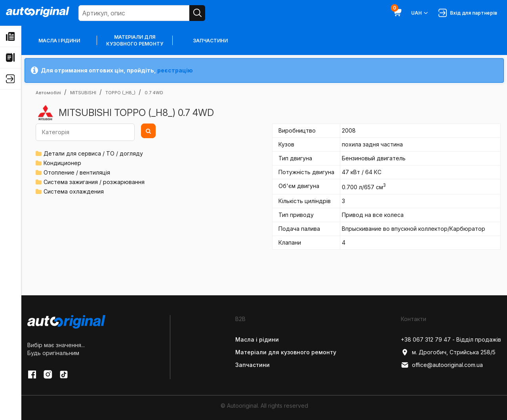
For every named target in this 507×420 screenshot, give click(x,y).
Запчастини (210, 41)
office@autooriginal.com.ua (442, 365)
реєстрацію (175, 70)
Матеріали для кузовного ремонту (135, 40)
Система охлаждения (74, 191)
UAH (420, 13)
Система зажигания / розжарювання (94, 182)
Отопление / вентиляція (77, 172)
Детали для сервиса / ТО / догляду (93, 153)
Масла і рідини (59, 41)
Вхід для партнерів (468, 13)
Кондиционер (62, 163)
